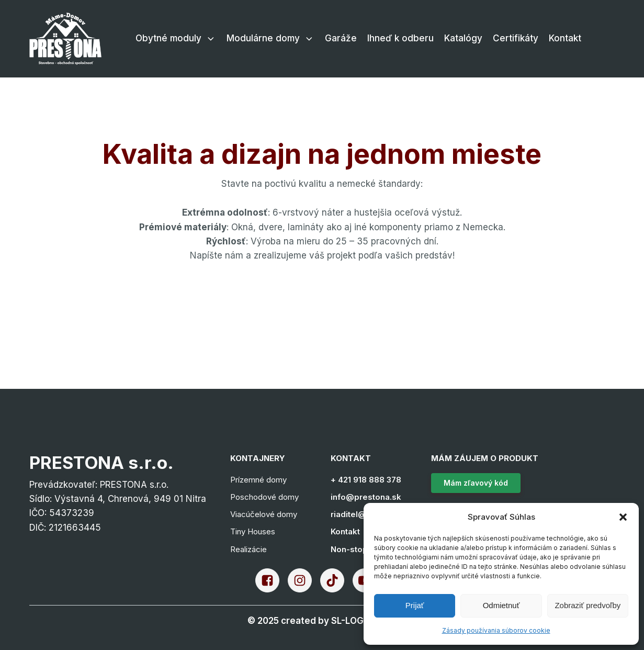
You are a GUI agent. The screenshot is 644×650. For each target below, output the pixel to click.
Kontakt (565, 38)
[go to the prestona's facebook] (272, 580)
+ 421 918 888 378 (366, 480)
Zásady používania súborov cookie (496, 630)
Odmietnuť (501, 605)
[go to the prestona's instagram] (304, 580)
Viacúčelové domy (264, 514)
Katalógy (463, 38)
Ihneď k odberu (400, 38)
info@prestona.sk (366, 497)
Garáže (341, 38)
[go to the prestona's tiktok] (336, 580)
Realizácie (248, 549)
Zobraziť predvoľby (587, 605)
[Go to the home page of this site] (66, 39)
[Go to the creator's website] (322, 621)
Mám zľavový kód (476, 483)
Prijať (415, 605)
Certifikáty (516, 38)
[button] (623, 517)
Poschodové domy (264, 497)
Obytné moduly (176, 38)
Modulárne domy (270, 38)
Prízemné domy (258, 480)
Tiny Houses (253, 531)
